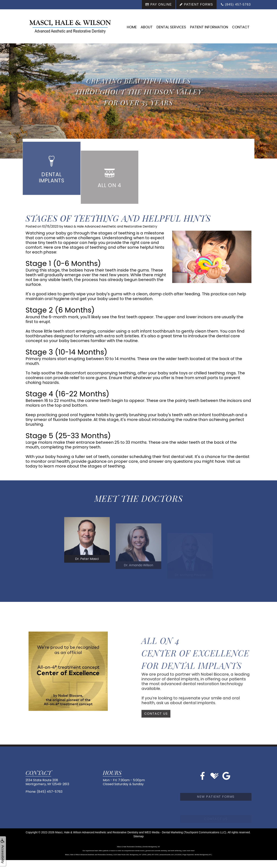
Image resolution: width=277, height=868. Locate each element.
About (147, 27)
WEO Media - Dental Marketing (164, 832)
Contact (241, 27)
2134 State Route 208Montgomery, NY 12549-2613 (47, 782)
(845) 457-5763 (50, 792)
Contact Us (156, 724)
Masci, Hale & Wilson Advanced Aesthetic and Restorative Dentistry (97, 832)
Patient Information (209, 27)
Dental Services (171, 27)
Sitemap (138, 836)
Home (132, 27)
